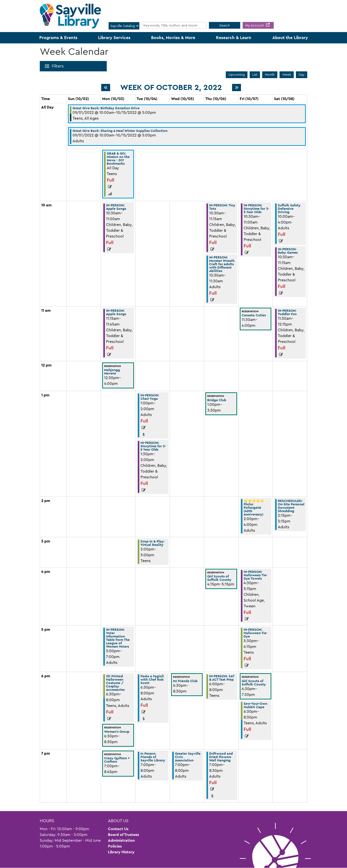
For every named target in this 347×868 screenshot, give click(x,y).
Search (225, 25)
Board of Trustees (123, 835)
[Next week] (237, 88)
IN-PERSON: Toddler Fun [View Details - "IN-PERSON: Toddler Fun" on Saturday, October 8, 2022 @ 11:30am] (287, 312)
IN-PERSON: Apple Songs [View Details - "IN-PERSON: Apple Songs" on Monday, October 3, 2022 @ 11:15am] (116, 312)
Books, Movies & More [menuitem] (173, 38)
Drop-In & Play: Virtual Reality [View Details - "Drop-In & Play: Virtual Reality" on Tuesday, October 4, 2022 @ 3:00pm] (152, 543)
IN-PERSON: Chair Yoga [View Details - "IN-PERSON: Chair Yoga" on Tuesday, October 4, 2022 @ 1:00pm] (150, 397)
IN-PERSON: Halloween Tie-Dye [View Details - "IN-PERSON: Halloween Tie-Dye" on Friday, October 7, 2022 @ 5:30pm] (256, 633)
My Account (255, 25)
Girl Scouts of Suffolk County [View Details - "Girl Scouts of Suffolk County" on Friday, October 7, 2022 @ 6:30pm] (254, 683)
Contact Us (118, 829)
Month (270, 75)
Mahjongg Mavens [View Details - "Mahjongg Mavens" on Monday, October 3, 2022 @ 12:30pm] (112, 372)
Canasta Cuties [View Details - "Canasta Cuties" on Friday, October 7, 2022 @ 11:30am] (254, 315)
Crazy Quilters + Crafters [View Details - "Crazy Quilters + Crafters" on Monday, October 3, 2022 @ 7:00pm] (117, 760)
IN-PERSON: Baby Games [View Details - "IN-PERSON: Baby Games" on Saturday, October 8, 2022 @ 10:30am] (288, 251)
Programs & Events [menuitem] (58, 38)
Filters (59, 66)
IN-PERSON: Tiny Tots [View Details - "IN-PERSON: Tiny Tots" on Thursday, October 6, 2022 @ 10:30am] (222, 207)
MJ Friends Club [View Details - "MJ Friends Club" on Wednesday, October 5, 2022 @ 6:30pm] (185, 681)
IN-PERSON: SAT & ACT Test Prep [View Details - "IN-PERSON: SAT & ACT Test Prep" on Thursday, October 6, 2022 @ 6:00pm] (222, 678)
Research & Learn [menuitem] (234, 38)
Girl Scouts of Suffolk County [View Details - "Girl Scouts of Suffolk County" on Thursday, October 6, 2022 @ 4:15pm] (219, 578)
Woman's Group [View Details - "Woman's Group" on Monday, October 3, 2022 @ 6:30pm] (117, 732)
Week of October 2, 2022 (171, 88)
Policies (115, 846)
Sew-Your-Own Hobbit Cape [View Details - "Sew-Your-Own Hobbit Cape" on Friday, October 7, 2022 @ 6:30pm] (255, 705)
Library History (121, 852)
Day (302, 75)
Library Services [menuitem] (114, 38)
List (255, 75)
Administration (121, 840)
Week (287, 75)
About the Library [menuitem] (290, 38)
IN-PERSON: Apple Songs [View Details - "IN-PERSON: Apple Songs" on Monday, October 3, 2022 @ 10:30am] (116, 207)
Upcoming (237, 75)
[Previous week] (106, 88)
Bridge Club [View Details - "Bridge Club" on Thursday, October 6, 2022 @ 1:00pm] (217, 400)
